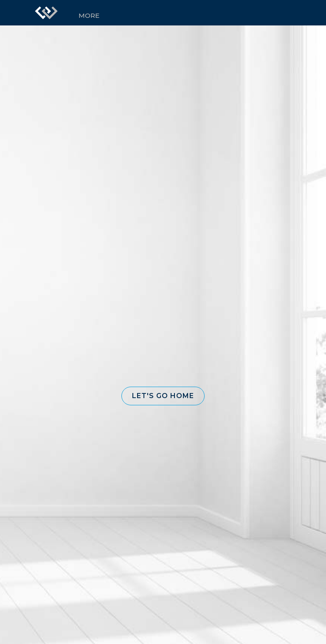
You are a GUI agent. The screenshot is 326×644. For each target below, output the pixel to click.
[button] (163, 396)
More (89, 15)
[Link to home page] (46, 13)
